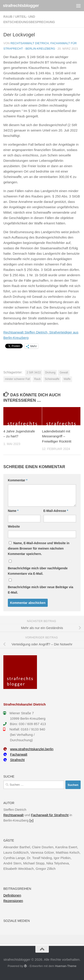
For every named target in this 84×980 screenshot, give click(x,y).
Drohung (50, 373)
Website (14, 526)
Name (13, 511)
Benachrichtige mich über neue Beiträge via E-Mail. (41, 590)
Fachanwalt (15, 754)
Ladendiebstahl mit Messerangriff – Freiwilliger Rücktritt (57, 436)
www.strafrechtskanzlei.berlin (28, 749)
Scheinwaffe (52, 379)
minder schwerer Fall (17, 379)
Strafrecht (14, 760)
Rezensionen (13, 901)
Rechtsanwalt (13, 815)
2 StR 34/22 (34, 373)
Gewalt (64, 373)
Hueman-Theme (66, 966)
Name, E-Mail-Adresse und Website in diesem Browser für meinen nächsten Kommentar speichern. (39, 548)
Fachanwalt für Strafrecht (50, 815)
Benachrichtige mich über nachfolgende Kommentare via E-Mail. (38, 571)
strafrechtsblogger (21, 5)
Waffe (67, 379)
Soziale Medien (17, 921)
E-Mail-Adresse (56, 511)
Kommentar (18, 480)
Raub (8, 17)
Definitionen (12, 895)
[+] (31, 820)
